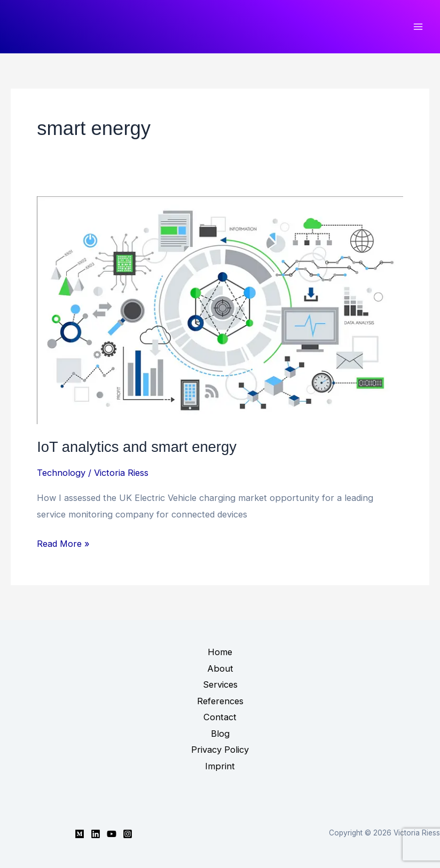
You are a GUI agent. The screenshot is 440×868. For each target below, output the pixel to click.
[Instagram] (128, 834)
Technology (61, 473)
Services (220, 684)
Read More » (63, 544)
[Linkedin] (96, 834)
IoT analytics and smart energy (137, 447)
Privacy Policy (220, 750)
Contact (220, 717)
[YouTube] (112, 834)
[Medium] (80, 834)
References (220, 701)
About (220, 668)
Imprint (220, 766)
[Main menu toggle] (418, 27)
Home (220, 652)
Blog (220, 734)
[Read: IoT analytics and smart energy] (220, 309)
